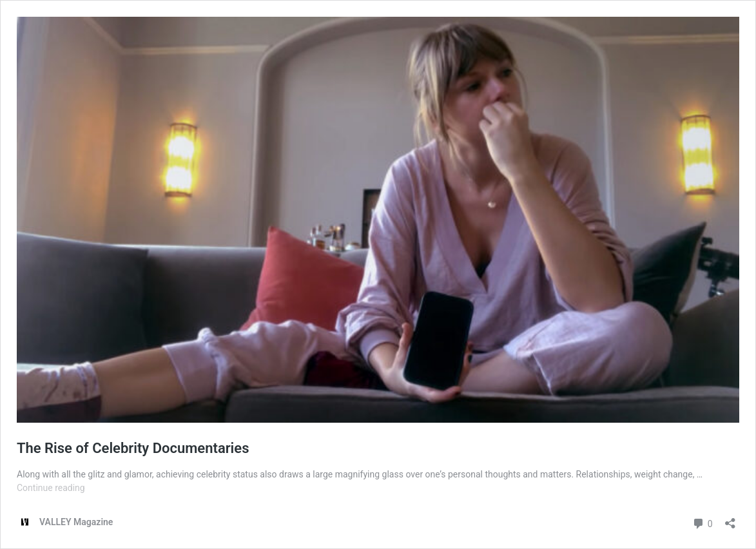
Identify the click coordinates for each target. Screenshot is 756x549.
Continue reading (51, 488)
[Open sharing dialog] (730, 519)
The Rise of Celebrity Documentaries (133, 448)
